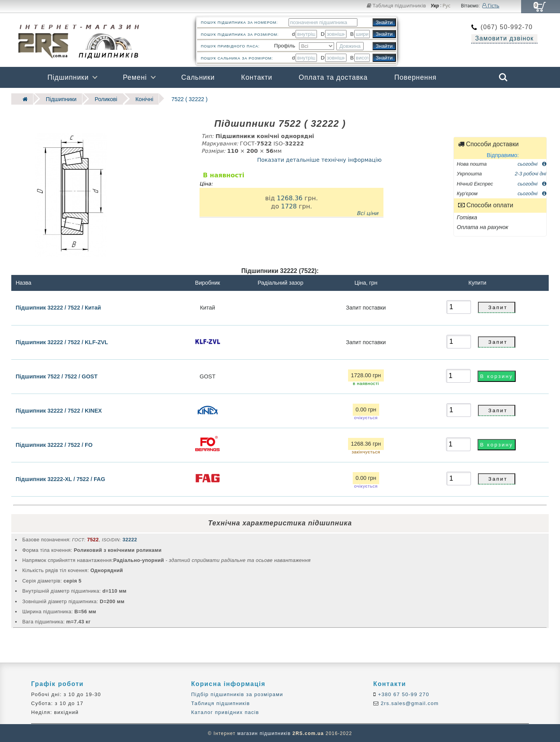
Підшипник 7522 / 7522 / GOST (57, 376)
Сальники (198, 77)
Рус (447, 6)
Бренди (466, 98)
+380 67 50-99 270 (403, 694)
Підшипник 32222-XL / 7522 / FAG (60, 478)
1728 (289, 206)
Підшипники (68, 77)
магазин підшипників (264, 733)
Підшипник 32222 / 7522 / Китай (58, 307)
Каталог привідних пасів (225, 712)
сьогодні (532, 163)
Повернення (415, 77)
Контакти (257, 77)
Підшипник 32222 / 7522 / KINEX (59, 410)
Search (503, 77)
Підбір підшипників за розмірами (237, 694)
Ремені (135, 77)
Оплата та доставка (333, 77)
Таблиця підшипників (396, 5)
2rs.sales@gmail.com (409, 703)
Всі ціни (367, 213)
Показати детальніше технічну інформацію (319, 159)
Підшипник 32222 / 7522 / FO (54, 444)
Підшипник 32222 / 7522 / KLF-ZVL (62, 341)
